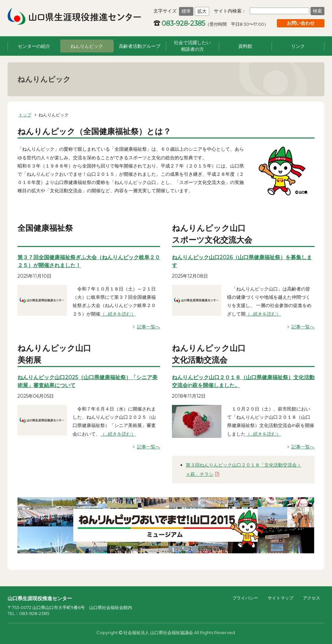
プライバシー (245, 598)
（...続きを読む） (118, 314)
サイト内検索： (230, 11)
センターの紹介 (34, 46)
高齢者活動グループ (140, 46)
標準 (186, 11)
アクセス (312, 598)
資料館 (245, 46)
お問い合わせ (301, 23)
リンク (298, 46)
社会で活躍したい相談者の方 (192, 46)
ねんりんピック (87, 46)
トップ (25, 115)
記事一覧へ (149, 327)
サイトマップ (281, 598)
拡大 (202, 11)
